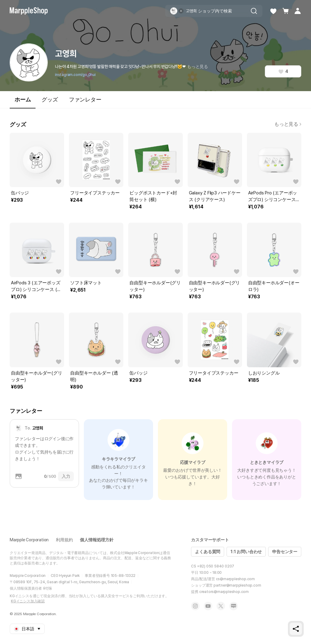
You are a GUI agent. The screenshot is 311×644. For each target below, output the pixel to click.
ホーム (23, 102)
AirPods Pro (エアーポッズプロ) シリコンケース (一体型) (273, 197)
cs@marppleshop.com (235, 579)
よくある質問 (208, 552)
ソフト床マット (86, 283)
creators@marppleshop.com (224, 592)
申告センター (285, 552)
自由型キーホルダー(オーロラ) (274, 286)
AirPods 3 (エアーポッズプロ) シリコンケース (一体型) (36, 286)
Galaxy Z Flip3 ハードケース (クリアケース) (215, 196)
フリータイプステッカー (95, 193)
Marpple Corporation (29, 540)
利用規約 (64, 540)
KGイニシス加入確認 (28, 601)
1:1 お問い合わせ (246, 552)
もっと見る (198, 67)
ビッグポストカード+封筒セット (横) (153, 196)
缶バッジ (20, 193)
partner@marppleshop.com (237, 585)
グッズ (50, 99)
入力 (66, 476)
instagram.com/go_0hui (75, 75)
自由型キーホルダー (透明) (94, 376)
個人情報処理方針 (97, 540)
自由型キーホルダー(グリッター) (155, 286)
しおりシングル (264, 373)
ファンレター (85, 99)
